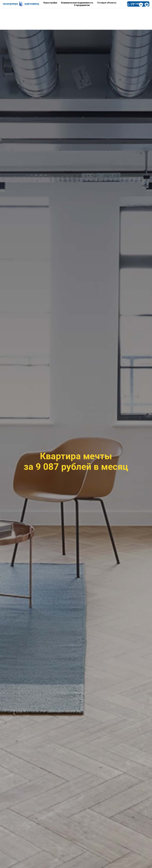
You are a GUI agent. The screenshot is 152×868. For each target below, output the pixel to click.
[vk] (141, 5)
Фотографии (11, 5)
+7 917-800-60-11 (120, 5)
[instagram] (147, 5)
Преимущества (33, 5)
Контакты (53, 5)
